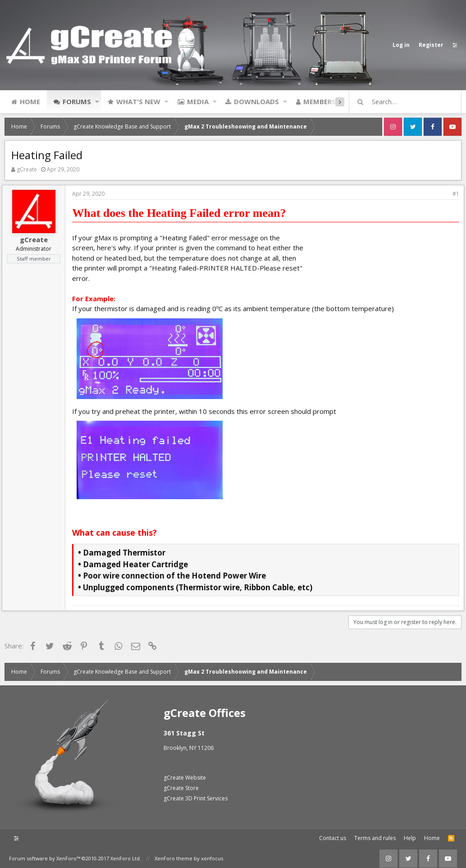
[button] (97, 101)
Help (410, 836)
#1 (453, 194)
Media (198, 101)
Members (320, 101)
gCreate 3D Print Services (196, 796)
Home (30, 101)
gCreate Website (185, 775)
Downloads (256, 101)
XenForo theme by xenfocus (189, 856)
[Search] (409, 102)
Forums (77, 101)
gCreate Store (181, 786)
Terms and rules (375, 836)
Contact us (333, 836)
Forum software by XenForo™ (75, 856)
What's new (138, 101)
